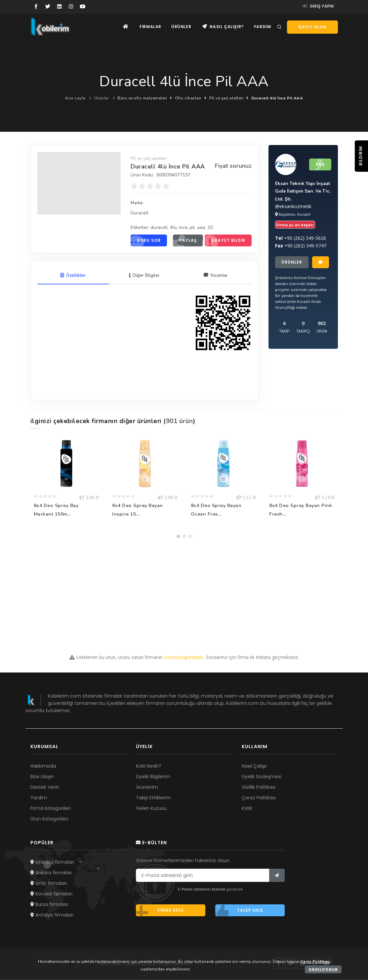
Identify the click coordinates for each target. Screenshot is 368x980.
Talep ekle (239, 911)
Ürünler (181, 27)
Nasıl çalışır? (223, 27)
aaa (201, 227)
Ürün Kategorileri (49, 819)
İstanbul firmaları (52, 862)
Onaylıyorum (323, 969)
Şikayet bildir (225, 240)
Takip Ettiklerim (153, 798)
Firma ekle (160, 911)
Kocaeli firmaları (51, 894)
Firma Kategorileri (50, 809)
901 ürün (180, 421)
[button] (178, 537)
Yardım (262, 27)
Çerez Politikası (259, 798)
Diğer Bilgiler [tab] (144, 276)
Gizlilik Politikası (259, 787)
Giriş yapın (318, 6)
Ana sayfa (75, 98)
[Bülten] (277, 876)
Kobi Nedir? (148, 766)
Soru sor (146, 240)
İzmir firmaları (49, 884)
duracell (159, 227)
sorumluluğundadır (184, 657)
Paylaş (185, 240)
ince (183, 227)
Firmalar (150, 27)
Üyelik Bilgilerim (153, 777)
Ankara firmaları (51, 873)
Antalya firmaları (52, 915)
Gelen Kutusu (151, 809)
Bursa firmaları (49, 905)
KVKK (247, 809)
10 (210, 227)
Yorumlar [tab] (216, 276)
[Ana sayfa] (126, 27)
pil (192, 227)
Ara (317, 164)
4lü (173, 227)
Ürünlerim (147, 787)
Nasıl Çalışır (254, 766)
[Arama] (279, 27)
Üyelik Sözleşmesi (262, 777)
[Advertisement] (184, 588)
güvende (234, 889)
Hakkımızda (43, 766)
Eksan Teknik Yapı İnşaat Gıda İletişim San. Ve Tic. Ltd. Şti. (303, 191)
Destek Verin (45, 787)
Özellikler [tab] (73, 276)
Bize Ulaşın (42, 777)
